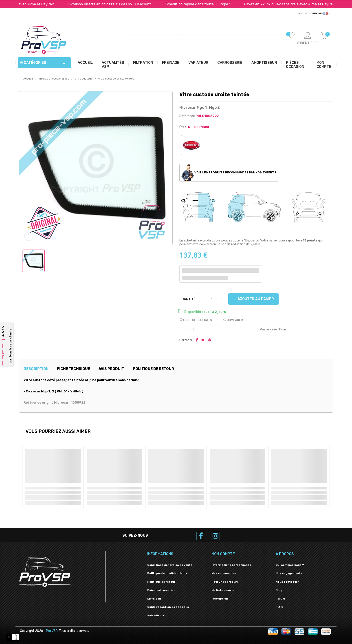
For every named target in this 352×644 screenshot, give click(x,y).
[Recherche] (203, 37)
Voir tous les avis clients (10, 346)
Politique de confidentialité (167, 573)
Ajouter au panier (253, 299)
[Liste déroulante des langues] (313, 13)
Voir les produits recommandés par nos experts (229, 173)
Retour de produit (225, 582)
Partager (197, 340)
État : (183, 127)
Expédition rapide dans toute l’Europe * (208, 4)
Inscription (220, 599)
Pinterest (209, 340)
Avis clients (156, 615)
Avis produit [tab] (111, 369)
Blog (279, 590)
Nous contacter (287, 582)
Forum (280, 599)
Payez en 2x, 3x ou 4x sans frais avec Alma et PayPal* (299, 4)
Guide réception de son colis (168, 607)
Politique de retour (161, 582)
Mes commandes (224, 573)
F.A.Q (279, 607)
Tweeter (203, 340)
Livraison (154, 599)
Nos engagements (289, 573)
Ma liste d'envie (223, 590)
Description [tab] (36, 369)
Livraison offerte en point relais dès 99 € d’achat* (119, 4)
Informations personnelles (231, 565)
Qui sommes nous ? (290, 565)
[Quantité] (212, 299)
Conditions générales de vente (170, 565)
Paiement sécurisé (161, 590)
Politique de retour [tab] (153, 369)
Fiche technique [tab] (74, 369)
